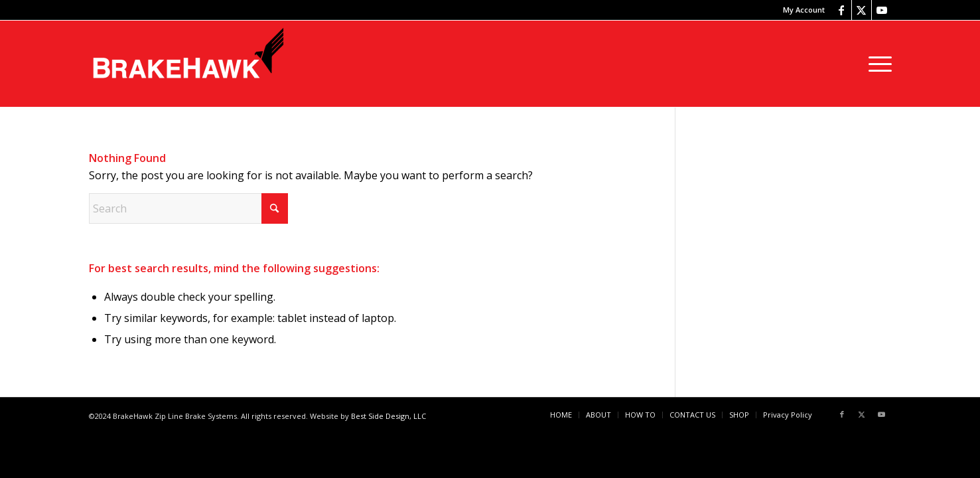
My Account (804, 10)
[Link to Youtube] (882, 10)
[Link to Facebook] (842, 10)
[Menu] (876, 64)
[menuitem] (801, 10)
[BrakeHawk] (188, 64)
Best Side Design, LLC (388, 416)
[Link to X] (862, 10)
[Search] (188, 208)
